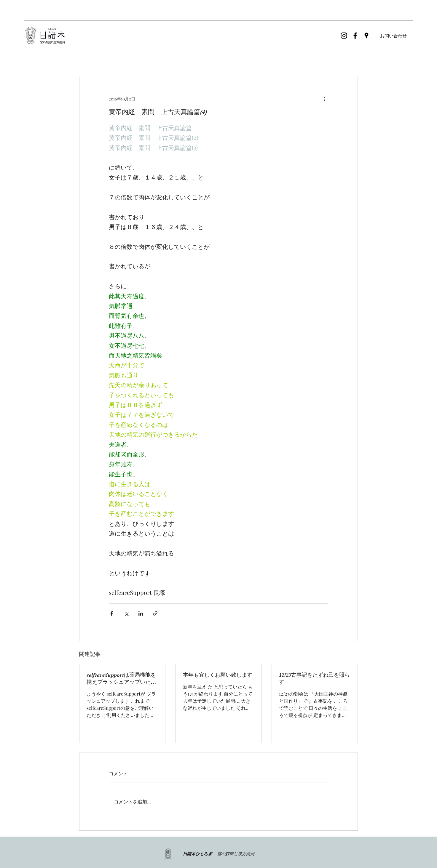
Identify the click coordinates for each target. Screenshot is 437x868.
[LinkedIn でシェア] (141, 613)
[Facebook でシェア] (112, 613)
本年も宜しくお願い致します (218, 675)
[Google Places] (366, 36)
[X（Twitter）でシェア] (126, 613)
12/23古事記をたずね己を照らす (314, 678)
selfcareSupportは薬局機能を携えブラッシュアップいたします (121, 679)
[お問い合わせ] (393, 36)
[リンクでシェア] (155, 613)
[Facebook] (355, 36)
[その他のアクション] (325, 99)
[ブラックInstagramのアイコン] (344, 36)
